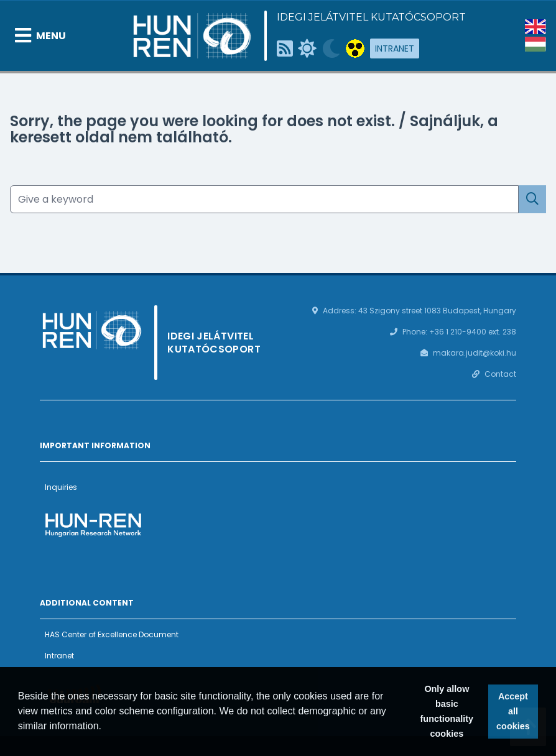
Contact (500, 374)
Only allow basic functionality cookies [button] (447, 711)
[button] (106, 727)
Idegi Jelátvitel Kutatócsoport (371, 17)
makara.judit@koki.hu (475, 353)
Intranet (395, 48)
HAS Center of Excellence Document (112, 634)
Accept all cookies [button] (513, 711)
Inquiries (61, 487)
